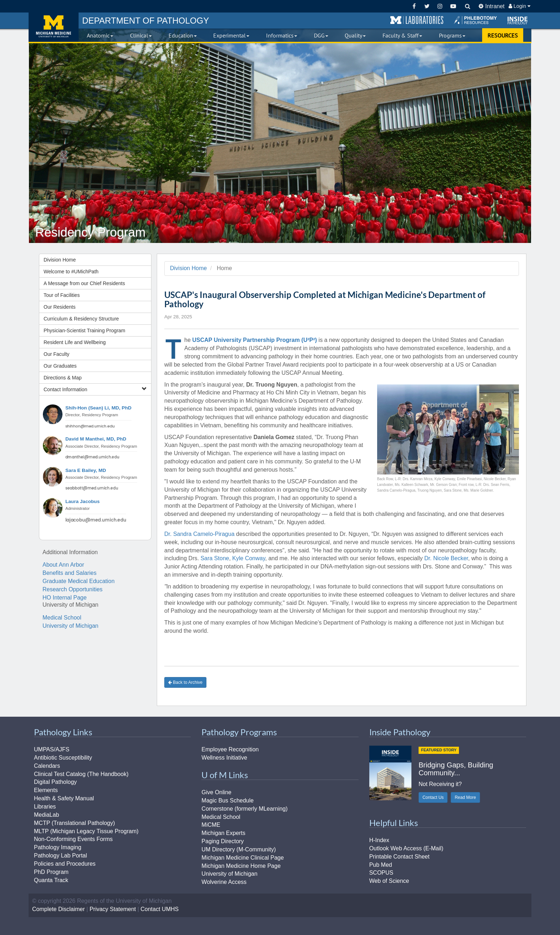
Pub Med (381, 865)
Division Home (60, 260)
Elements (46, 790)
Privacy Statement (113, 909)
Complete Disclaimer (59, 909)
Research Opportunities (72, 589)
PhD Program (51, 872)
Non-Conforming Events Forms (73, 839)
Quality (355, 35)
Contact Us (433, 797)
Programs (452, 35)
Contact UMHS (160, 909)
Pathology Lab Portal (61, 856)
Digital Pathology (55, 782)
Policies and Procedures (65, 864)
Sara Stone (215, 558)
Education (183, 35)
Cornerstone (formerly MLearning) (244, 809)
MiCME (211, 825)
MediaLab (46, 815)
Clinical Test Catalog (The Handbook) (81, 774)
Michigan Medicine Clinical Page (242, 858)
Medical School (62, 618)
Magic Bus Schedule (227, 800)
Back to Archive (185, 682)
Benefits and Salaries (69, 573)
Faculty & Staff (402, 35)
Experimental (231, 35)
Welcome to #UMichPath (71, 272)
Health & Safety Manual (64, 798)
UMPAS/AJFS (52, 749)
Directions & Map (63, 378)
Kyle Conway (249, 558)
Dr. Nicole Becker (446, 558)
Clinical (141, 35)
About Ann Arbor (63, 565)
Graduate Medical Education (79, 581)
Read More (465, 797)
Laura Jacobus (82, 501)
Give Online (216, 792)
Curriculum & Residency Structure (81, 319)
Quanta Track (51, 880)
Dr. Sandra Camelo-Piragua (199, 534)
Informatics (282, 35)
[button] (417, 20)
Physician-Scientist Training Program (84, 330)
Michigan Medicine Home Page (241, 866)
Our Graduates (60, 366)
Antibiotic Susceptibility (63, 758)
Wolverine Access (224, 882)
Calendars (47, 766)
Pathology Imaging (58, 847)
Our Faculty (56, 354)
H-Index (379, 840)
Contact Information (95, 389)
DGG (321, 35)
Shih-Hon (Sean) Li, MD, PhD (98, 408)
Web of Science (389, 881)
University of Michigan (71, 626)
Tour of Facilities (62, 295)
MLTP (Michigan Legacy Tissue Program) (86, 831)
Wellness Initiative (224, 758)
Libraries (45, 807)
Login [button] (519, 6)
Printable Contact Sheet (399, 857)
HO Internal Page (65, 598)
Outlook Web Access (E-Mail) (406, 848)
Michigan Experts (223, 833)
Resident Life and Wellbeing (75, 342)
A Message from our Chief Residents (84, 283)
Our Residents (59, 307)
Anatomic (100, 35)
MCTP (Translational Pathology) (74, 823)
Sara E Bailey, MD (86, 470)
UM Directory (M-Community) (239, 849)
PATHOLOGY (146, 21)
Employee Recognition (230, 749)
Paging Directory (222, 841)
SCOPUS (381, 873)
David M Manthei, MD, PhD (96, 439)
